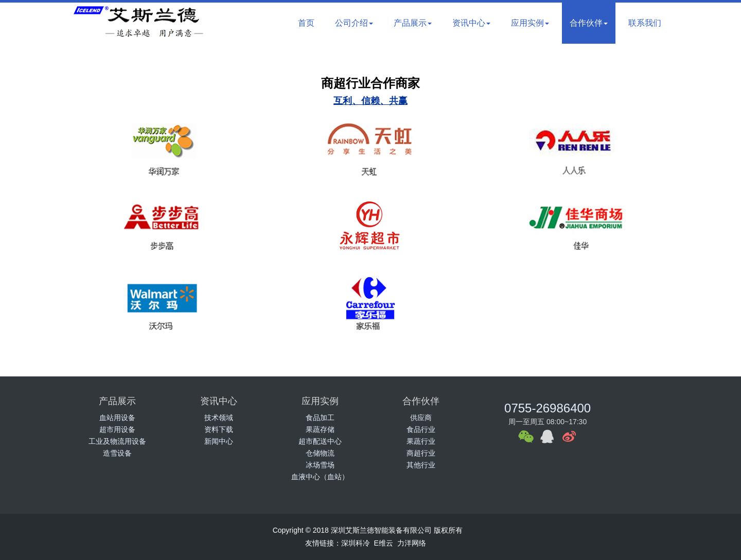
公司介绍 (354, 23)
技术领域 (219, 418)
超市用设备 (117, 429)
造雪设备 (117, 453)
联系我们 (645, 23)
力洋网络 (412, 543)
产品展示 (413, 23)
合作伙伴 (589, 23)
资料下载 (219, 429)
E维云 (384, 543)
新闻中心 (219, 441)
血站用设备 (117, 418)
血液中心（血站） (320, 477)
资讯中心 (471, 23)
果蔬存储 (320, 429)
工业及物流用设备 (117, 441)
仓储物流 (320, 453)
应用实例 (530, 23)
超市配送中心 (320, 441)
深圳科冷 (356, 543)
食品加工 (320, 418)
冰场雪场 (320, 465)
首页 (306, 23)
